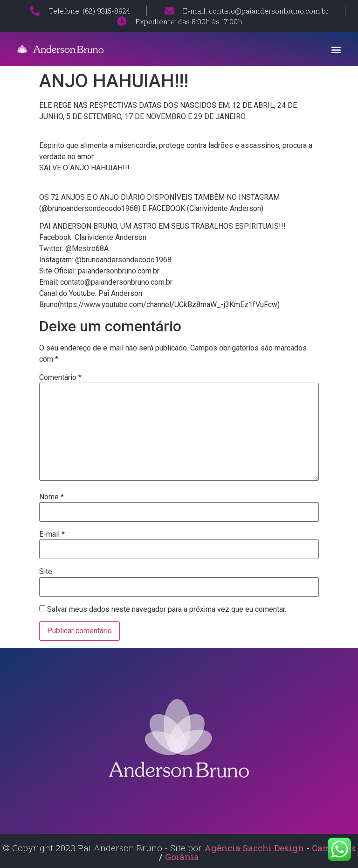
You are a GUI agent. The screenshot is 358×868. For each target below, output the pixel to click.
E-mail (52, 534)
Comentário (60, 378)
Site (46, 572)
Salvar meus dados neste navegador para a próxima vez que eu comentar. (167, 609)
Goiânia (182, 857)
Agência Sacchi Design (254, 848)
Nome (52, 497)
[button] (336, 49)
